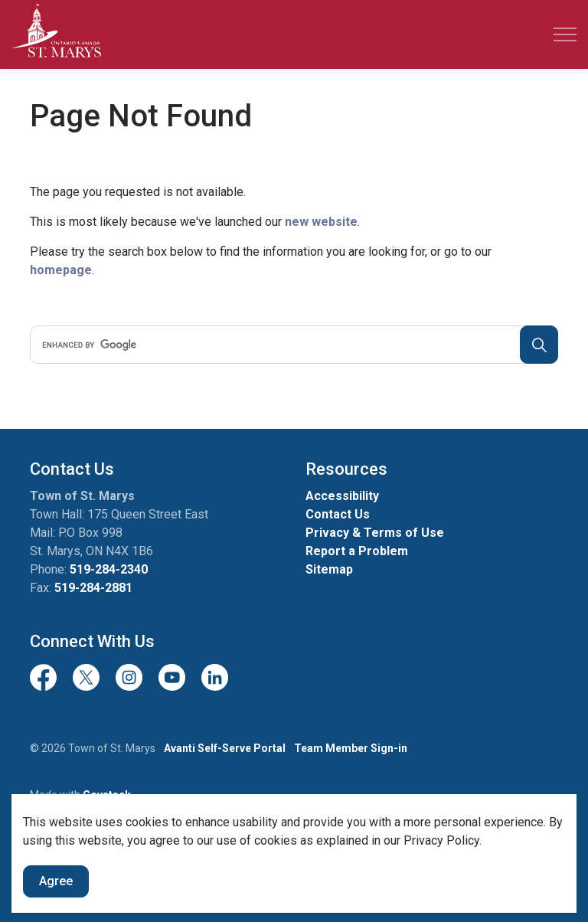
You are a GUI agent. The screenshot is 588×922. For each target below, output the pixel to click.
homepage (61, 270)
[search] (291, 345)
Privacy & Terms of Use (375, 533)
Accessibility (342, 496)
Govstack (107, 795)
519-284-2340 (109, 569)
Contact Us (338, 514)
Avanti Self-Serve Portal (225, 748)
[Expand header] (565, 34)
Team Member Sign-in (351, 748)
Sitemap (329, 569)
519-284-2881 (93, 588)
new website (321, 222)
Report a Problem (357, 551)
